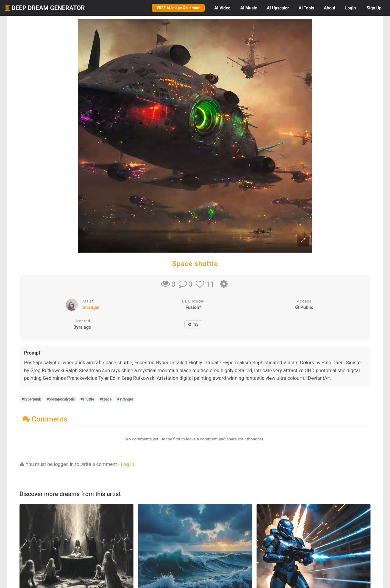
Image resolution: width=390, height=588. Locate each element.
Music (248, 8)
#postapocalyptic (61, 399)
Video (222, 8)
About (330, 8)
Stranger (91, 307)
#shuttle (87, 399)
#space (106, 399)
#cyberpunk (31, 399)
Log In (127, 464)
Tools (306, 8)
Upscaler (278, 8)
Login (351, 8)
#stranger (125, 399)
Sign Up (374, 8)
